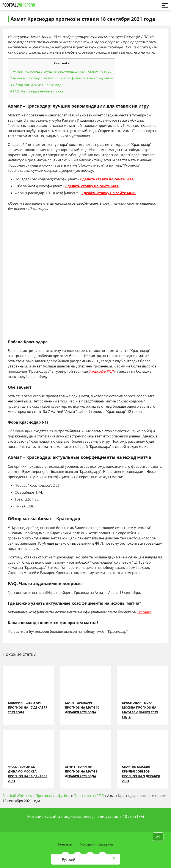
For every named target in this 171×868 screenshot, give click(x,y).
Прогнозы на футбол (53, 796)
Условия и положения (97, 844)
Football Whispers (17, 796)
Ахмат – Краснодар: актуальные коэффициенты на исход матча (62, 78)
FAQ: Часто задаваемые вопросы (37, 91)
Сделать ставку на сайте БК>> (107, 179)
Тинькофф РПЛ (101, 371)
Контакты (65, 844)
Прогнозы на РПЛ (89, 796)
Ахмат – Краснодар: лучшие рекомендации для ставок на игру (61, 71)
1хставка (144, 612)
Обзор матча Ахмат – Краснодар (37, 85)
